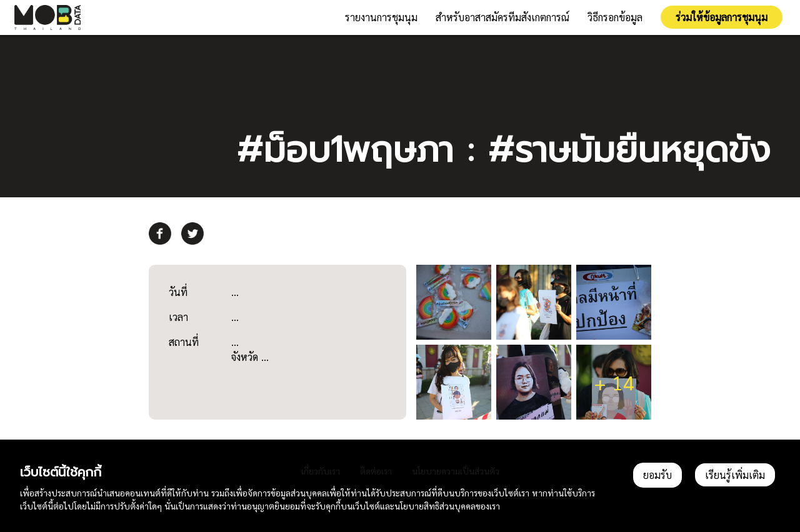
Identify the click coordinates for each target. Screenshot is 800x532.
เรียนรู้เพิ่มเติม (735, 475)
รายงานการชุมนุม (381, 17)
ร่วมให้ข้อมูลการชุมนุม (722, 17)
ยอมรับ (657, 475)
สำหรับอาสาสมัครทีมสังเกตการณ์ (502, 17)
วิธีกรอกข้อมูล (615, 17)
